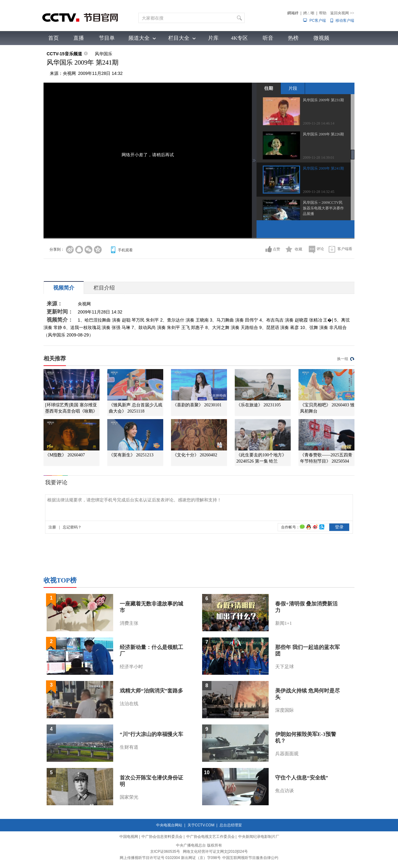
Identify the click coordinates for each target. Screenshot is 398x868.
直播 (79, 38)
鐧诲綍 (293, 13)
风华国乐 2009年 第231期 (323, 100)
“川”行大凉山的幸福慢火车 (151, 734)
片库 (213, 38)
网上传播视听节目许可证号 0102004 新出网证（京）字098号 (170, 858)
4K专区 (240, 38)
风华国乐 (104, 54)
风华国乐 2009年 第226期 (323, 134)
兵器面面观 (287, 754)
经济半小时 (131, 667)
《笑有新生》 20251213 (131, 455)
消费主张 (129, 623)
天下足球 (285, 667)
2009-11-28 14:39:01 (319, 158)
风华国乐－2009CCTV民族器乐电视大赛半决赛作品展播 (323, 208)
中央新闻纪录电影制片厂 (259, 837)
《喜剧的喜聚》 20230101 (197, 405)
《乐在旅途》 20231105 (259, 405)
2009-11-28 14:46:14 (319, 123)
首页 (53, 38)
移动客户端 (345, 21)
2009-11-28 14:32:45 (319, 192)
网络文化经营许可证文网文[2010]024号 (215, 852)
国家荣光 (129, 797)
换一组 (343, 359)
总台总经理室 (231, 825)
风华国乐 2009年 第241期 (323, 168)
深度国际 (285, 710)
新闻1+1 (283, 623)
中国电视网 (129, 837)
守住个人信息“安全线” (302, 778)
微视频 (321, 38)
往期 (269, 88)
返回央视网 (342, 13)
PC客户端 (318, 21)
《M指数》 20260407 (65, 455)
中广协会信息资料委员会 (162, 837)
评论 (320, 249)
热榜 (293, 38)
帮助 (323, 13)
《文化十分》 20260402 (195, 455)
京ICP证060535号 (165, 852)
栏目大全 (179, 38)
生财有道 (129, 747)
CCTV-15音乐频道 (64, 54)
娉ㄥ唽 (309, 13)
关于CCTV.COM (201, 825)
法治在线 (129, 704)
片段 (293, 88)
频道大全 (139, 38)
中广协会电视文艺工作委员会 (211, 837)
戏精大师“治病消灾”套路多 (151, 691)
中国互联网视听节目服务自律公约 (250, 858)
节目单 (107, 38)
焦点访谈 (285, 791)
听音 (268, 38)
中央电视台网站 (169, 825)
